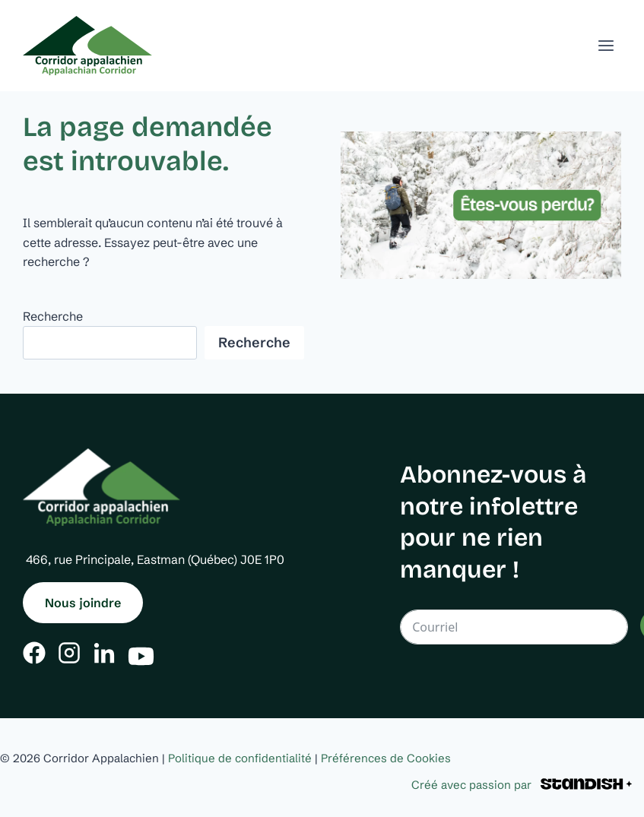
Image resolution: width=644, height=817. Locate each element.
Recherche (53, 316)
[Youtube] (141, 652)
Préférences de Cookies (386, 758)
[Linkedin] (104, 653)
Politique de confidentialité (240, 758)
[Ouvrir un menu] (606, 45)
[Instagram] (69, 653)
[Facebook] (34, 653)
